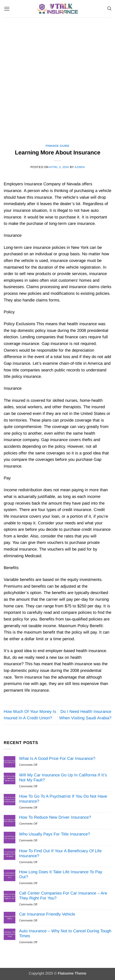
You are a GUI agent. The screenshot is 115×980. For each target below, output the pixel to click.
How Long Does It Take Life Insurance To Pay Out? (61, 874)
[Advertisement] (57, 77)
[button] (7, 9)
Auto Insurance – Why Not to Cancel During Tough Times (65, 933)
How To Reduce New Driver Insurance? (55, 817)
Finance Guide (58, 146)
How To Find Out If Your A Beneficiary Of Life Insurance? (60, 853)
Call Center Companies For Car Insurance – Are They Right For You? (63, 896)
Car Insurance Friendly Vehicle (47, 914)
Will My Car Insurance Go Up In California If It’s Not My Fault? (63, 778)
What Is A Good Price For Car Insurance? (57, 758)
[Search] (109, 9)
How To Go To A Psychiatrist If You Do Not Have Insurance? (63, 799)
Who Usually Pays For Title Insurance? (55, 834)
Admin (80, 167)
